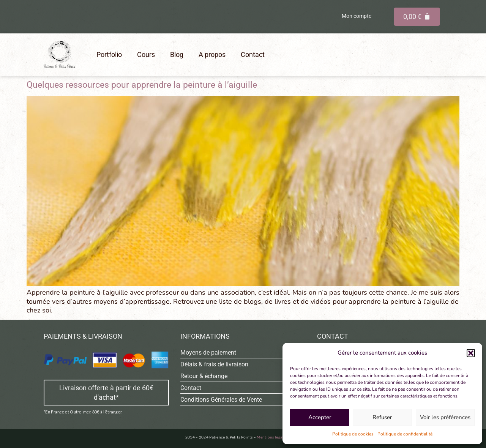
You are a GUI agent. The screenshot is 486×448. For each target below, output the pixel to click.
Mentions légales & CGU (278, 437)
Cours (146, 54)
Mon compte (357, 16)
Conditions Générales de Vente (221, 400)
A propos (212, 54)
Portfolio (109, 54)
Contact (253, 54)
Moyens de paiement (208, 353)
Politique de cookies (353, 434)
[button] (471, 353)
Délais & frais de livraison (214, 364)
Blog (177, 54)
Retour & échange (204, 376)
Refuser (382, 417)
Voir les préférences (445, 417)
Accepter (320, 417)
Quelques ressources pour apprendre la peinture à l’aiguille (142, 85)
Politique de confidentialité (405, 434)
